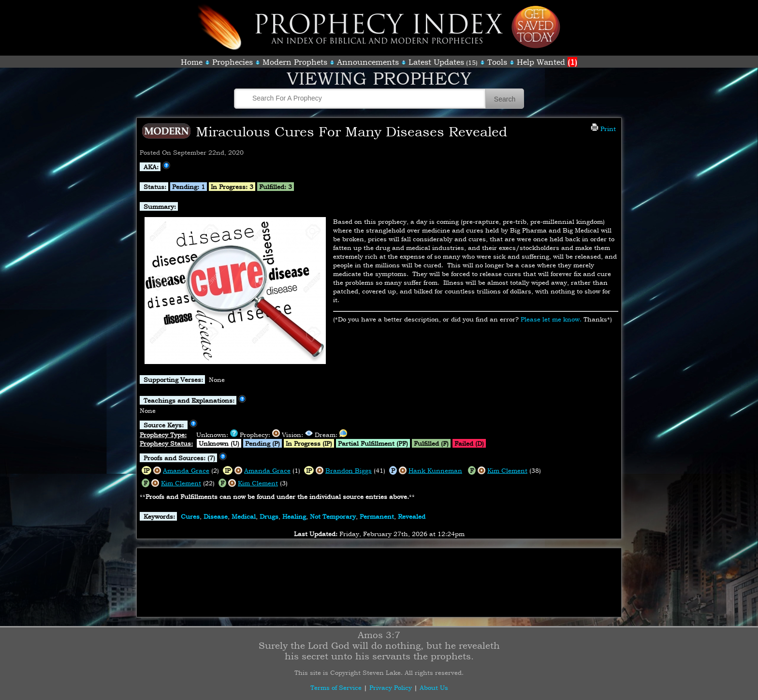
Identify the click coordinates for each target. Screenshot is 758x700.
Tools (497, 62)
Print (603, 129)
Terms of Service (336, 687)
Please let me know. (551, 319)
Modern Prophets (295, 62)
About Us (434, 687)
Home (192, 62)
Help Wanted (547, 62)
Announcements (368, 62)
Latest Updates (436, 62)
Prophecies (233, 62)
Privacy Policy (391, 687)
